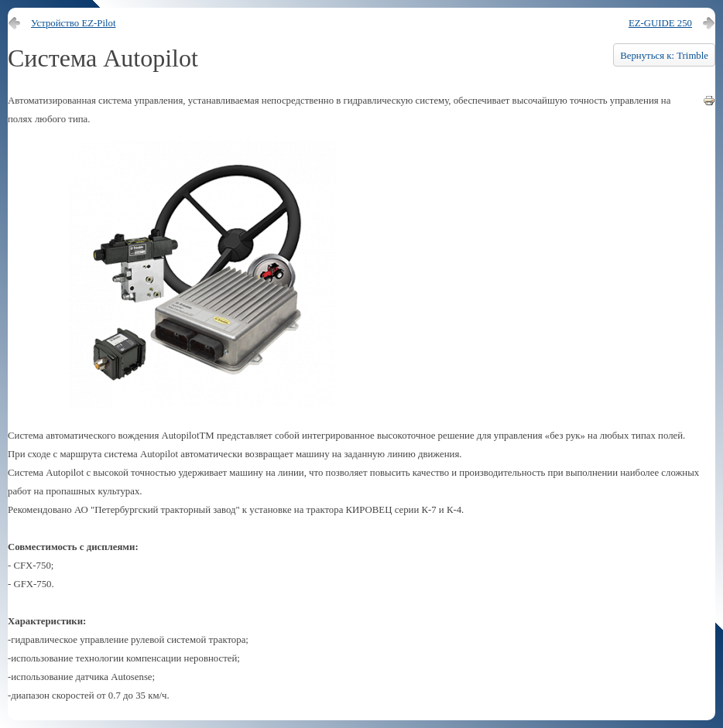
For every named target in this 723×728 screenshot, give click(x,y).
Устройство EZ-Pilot (74, 23)
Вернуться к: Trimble (664, 56)
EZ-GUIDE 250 (660, 23)
